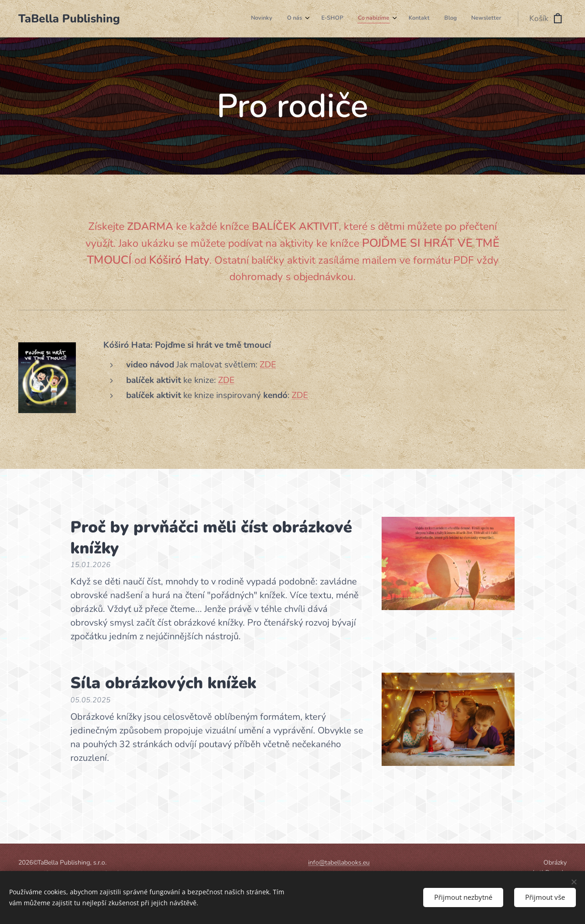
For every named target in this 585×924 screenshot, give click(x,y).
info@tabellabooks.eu (339, 863)
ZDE (268, 365)
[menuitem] (407, 19)
